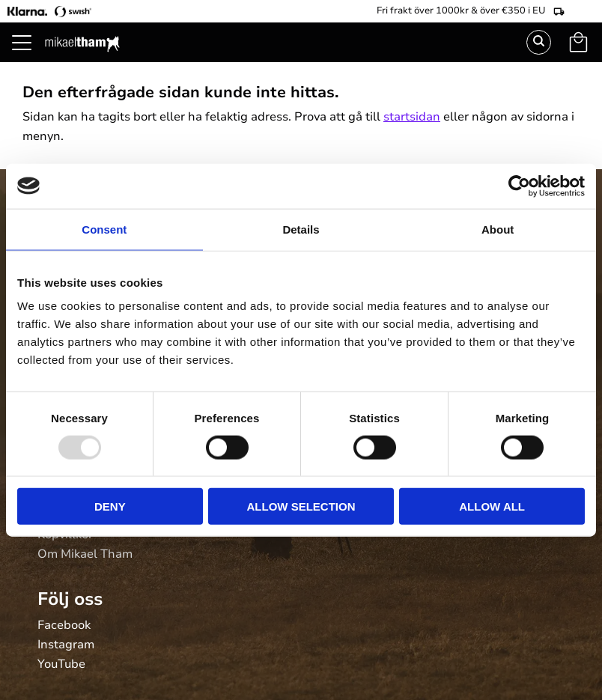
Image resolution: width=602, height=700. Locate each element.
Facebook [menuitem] (64, 626)
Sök (539, 42)
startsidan (412, 117)
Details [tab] (301, 229)
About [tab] (498, 229)
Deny (110, 506)
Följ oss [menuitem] (70, 599)
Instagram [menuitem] (66, 645)
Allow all (492, 506)
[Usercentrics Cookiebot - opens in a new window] (519, 186)
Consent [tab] (104, 229)
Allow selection (301, 506)
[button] (30, 60)
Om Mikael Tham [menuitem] (85, 555)
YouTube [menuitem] (61, 665)
